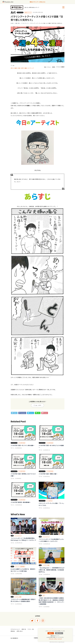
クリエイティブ (25, 23)
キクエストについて (15, 629)
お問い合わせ (20, 631)
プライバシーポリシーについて (55, 639)
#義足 (26, 68)
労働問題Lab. (37, 638)
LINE (38, 413)
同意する (51, 633)
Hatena (30, 413)
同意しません (59, 633)
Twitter (14, 413)
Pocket (45, 413)
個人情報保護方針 (14, 638)
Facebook (22, 413)
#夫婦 (19, 68)
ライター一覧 (31, 629)
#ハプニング (31, 68)
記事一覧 (17, 23)
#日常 (22, 68)
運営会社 (13, 631)
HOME (12, 23)
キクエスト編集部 (60, 67)
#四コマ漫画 (14, 68)
